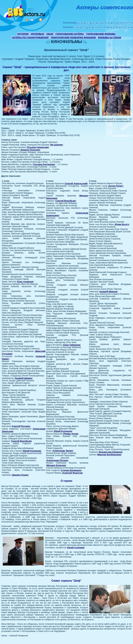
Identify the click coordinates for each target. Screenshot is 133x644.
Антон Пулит (116, 186)
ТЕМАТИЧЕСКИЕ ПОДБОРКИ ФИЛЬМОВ (73, 38)
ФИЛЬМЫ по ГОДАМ (110, 38)
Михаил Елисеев (56, 465)
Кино (25, 11)
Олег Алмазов (25, 282)
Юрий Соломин (76, 548)
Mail (32, 20)
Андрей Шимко (24, 378)
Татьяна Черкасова (38, 147)
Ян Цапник (57, 145)
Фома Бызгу (122, 224)
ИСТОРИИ (23, 34)
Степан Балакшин (71, 470)
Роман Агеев (71, 434)
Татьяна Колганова (44, 164)
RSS (41, 20)
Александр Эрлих (63, 451)
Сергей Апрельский (76, 183)
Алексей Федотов (72, 473)
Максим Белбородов (109, 455)
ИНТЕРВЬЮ (38, 34)
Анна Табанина (71, 345)
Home (27, 20)
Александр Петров (57, 460)
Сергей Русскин (21, 426)
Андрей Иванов (108, 291)
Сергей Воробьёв (21, 441)
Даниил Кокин (20, 475)
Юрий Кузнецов (32, 451)
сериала (55, 81)
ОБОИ (50, 34)
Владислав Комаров (111, 452)
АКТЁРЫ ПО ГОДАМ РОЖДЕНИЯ (30, 38)
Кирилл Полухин (30, 150)
